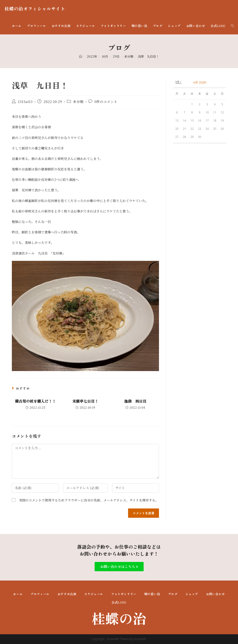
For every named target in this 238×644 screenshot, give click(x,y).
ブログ (173, 594)
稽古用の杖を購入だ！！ (35, 401)
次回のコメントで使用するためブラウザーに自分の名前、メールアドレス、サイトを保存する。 (89, 500)
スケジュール (94, 594)
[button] (119, 567)
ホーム (18, 594)
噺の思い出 (152, 594)
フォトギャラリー (124, 594)
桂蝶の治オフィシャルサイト (35, 8)
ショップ (192, 594)
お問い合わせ (215, 594)
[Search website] (233, 26)
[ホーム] (81, 56)
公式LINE (119, 602)
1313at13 (25, 101)
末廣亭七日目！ (85, 401)
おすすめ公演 (67, 594)
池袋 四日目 (135, 401)
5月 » (178, 82)
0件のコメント (106, 101)
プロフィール (40, 594)
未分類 (78, 101)
